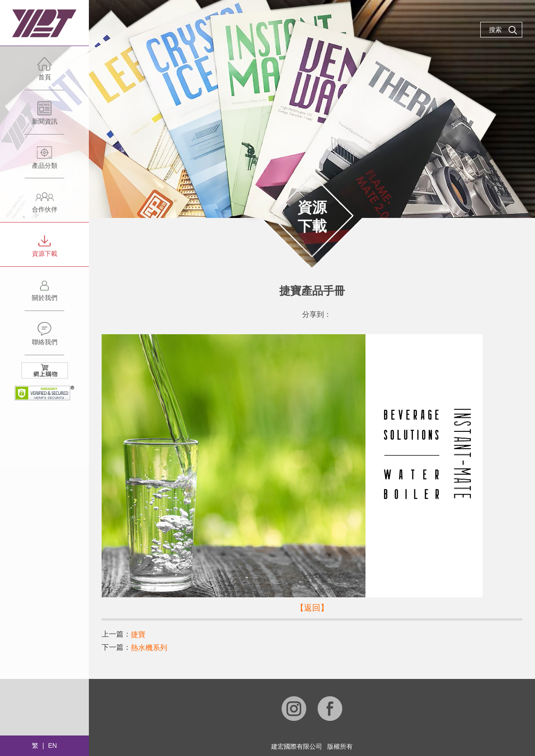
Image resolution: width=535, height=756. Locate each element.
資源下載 (44, 250)
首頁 (44, 73)
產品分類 (44, 162)
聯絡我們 (44, 338)
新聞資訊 (44, 117)
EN (52, 746)
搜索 (503, 30)
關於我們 (44, 294)
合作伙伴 (44, 205)
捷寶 (138, 634)
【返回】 (312, 608)
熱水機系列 (149, 648)
